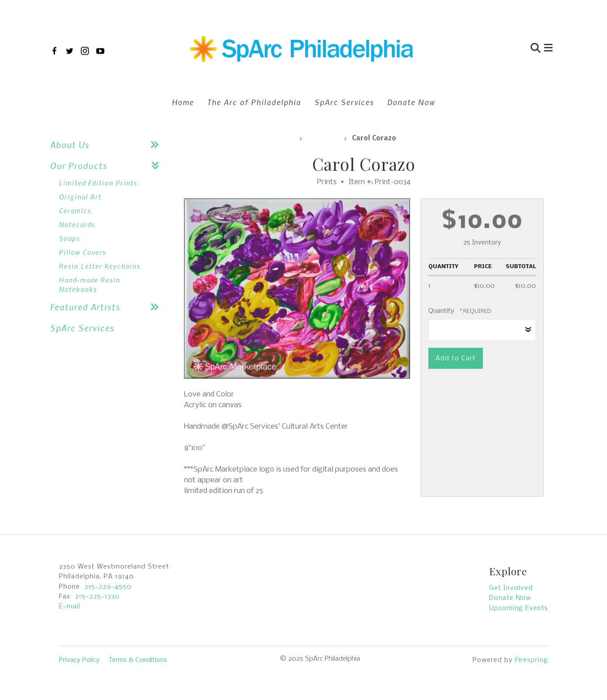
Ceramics (75, 211)
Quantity (441, 311)
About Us (108, 145)
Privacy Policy (79, 660)
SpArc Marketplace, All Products (239, 139)
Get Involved (511, 588)
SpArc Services (344, 102)
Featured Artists (108, 307)
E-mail (70, 607)
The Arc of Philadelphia (254, 102)
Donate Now (411, 102)
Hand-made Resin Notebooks (90, 285)
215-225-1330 (97, 597)
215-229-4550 (108, 587)
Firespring (532, 660)
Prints (323, 139)
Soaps (69, 238)
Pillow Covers (82, 252)
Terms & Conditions (138, 660)
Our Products (108, 166)
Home (183, 102)
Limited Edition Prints (98, 183)
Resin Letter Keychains (100, 266)
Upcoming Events (519, 608)
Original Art (80, 197)
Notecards (77, 224)
